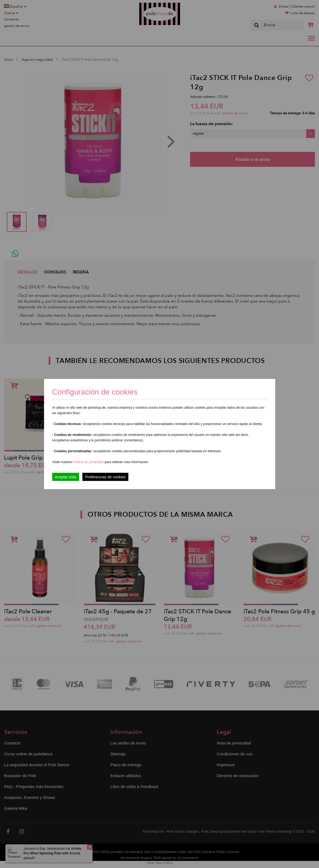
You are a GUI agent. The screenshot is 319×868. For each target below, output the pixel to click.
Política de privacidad (89, 462)
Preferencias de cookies (105, 477)
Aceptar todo (66, 477)
